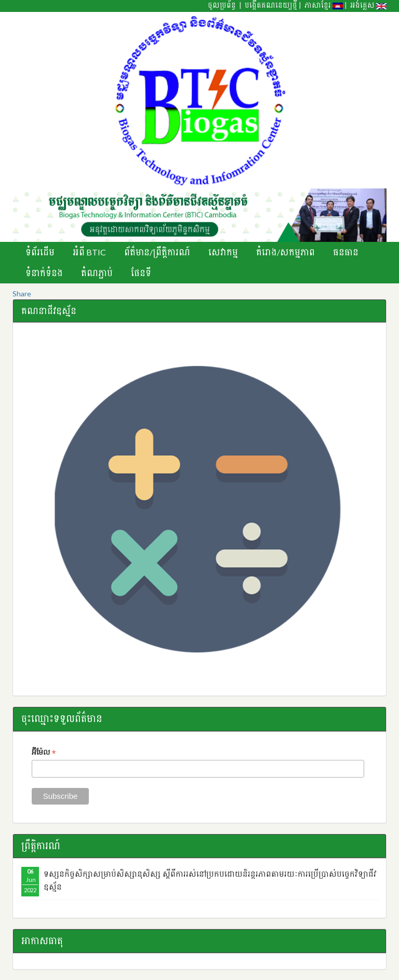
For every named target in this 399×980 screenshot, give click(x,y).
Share (22, 294)
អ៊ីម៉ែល (44, 753)
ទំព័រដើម (40, 252)
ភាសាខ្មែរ (324, 5)
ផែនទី (141, 273)
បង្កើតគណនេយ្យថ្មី (271, 5)
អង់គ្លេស (368, 5)
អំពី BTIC (89, 252)
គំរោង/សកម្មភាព (285, 252)
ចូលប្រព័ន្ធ (222, 5)
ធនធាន (346, 252)
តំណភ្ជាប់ (97, 273)
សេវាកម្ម (223, 252)
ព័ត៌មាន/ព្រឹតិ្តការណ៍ (157, 252)
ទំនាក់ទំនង (44, 273)
